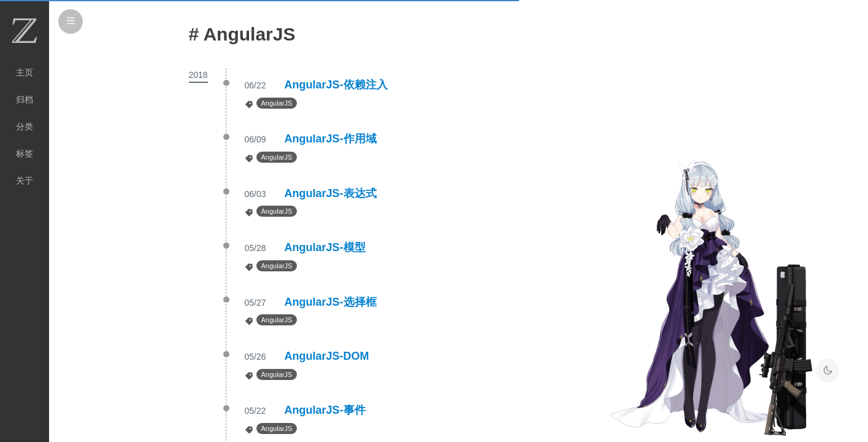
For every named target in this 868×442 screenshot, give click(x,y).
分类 (25, 126)
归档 (25, 99)
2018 (198, 75)
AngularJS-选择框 (331, 302)
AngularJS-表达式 (331, 193)
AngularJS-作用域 (331, 139)
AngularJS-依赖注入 (336, 85)
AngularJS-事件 (325, 410)
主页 (25, 72)
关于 (25, 180)
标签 (25, 153)
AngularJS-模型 (325, 247)
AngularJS (277, 103)
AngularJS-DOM (327, 356)
